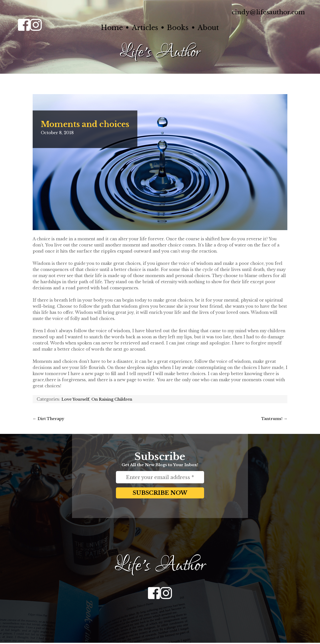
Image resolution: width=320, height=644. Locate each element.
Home (108, 27)
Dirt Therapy (49, 418)
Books (179, 27)
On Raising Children (114, 399)
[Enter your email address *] (160, 477)
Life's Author (160, 52)
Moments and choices (88, 124)
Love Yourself (76, 399)
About (212, 27)
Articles (143, 27)
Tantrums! (274, 418)
